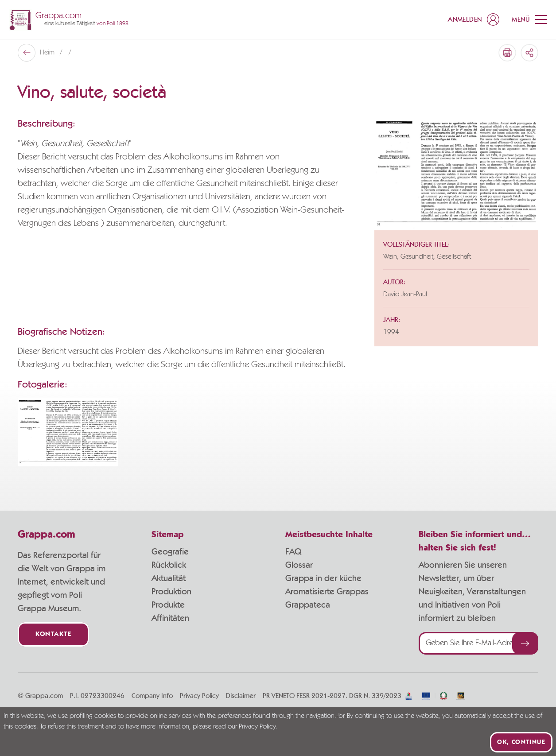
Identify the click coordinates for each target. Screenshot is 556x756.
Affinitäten (170, 618)
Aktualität (169, 578)
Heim (48, 53)
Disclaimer (241, 696)
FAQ (293, 552)
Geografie (170, 552)
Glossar (299, 565)
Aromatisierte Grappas (327, 592)
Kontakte (53, 634)
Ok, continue (521, 742)
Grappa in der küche (323, 578)
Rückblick (169, 565)
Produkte (168, 605)
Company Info (152, 696)
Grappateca (308, 605)
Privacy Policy (199, 696)
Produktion (171, 592)
